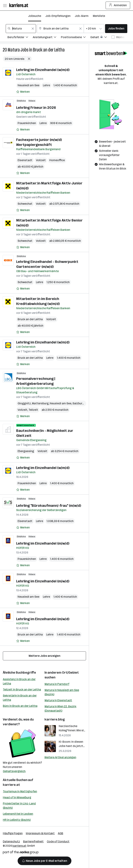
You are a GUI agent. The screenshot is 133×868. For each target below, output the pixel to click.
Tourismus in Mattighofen (20, 791)
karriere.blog (55, 719)
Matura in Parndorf (57, 684)
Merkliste (99, 16)
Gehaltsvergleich (14, 771)
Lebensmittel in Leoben (18, 814)
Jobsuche (35, 16)
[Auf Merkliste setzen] (23, 92)
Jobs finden (116, 28)
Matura (14, 50)
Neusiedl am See (28, 85)
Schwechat (25, 204)
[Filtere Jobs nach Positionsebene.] (76, 38)
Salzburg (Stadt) (83, 403)
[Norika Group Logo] (21, 853)
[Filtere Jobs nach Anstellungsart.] (47, 38)
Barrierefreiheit (33, 841)
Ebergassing (26, 451)
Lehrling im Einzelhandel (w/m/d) (43, 70)
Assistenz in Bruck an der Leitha (19, 681)
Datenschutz (11, 841)
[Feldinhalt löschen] (33, 29)
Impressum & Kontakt (40, 833)
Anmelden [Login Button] (118, 5)
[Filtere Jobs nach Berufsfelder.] (20, 38)
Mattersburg (40, 403)
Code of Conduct (58, 841)
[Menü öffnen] (5, 5)
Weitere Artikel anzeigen (60, 757)
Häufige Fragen (13, 833)
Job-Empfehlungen (58, 16)
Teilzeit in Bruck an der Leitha (22, 690)
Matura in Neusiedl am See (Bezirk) (62, 692)
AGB (61, 833)
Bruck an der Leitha (49, 50)
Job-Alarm (82, 16)
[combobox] (21, 29)
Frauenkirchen (27, 123)
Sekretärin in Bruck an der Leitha (20, 698)
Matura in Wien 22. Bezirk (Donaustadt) (60, 709)
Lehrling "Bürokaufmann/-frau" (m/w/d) (49, 506)
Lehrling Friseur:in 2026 (36, 108)
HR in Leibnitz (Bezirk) (17, 820)
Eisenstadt (25, 160)
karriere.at (11, 785)
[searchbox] (21, 29)
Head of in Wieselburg (17, 797)
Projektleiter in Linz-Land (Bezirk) (19, 806)
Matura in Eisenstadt (58, 700)
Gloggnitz (24, 403)
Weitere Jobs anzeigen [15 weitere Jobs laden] (45, 656)
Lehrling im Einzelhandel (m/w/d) (43, 543)
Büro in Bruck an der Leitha (20, 706)
